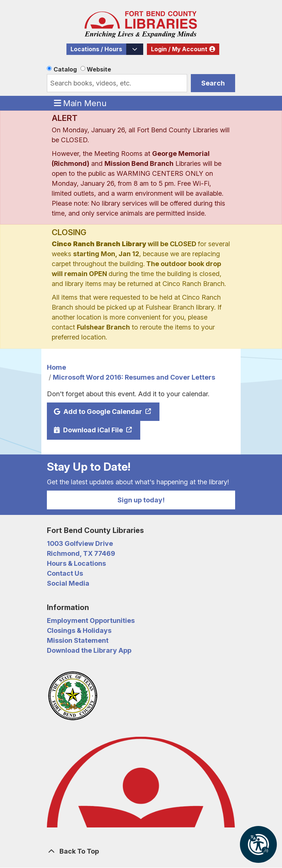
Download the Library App (89, 650)
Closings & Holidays (79, 630)
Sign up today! (141, 500)
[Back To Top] (141, 851)
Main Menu (80, 103)
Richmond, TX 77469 (81, 553)
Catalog (65, 69)
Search (213, 83)
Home (56, 367)
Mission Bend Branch (139, 163)
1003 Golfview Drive (80, 543)
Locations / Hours (96, 49)
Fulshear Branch (103, 327)
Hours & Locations (76, 563)
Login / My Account (179, 49)
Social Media (68, 583)
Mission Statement (78, 640)
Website (99, 69)
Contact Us (65, 573)
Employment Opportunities (91, 621)
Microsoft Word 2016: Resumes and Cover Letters (134, 377)
